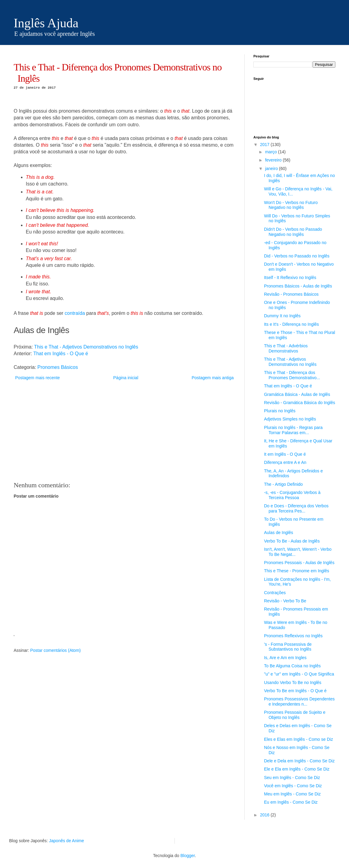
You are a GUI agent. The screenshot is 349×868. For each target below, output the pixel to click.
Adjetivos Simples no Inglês (290, 419)
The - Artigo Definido (283, 484)
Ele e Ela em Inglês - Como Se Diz (297, 769)
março (271, 152)
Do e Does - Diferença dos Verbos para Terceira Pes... (296, 508)
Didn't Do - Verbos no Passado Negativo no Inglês (293, 232)
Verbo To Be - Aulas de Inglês (292, 541)
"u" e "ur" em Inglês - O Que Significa (299, 674)
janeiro (272, 168)
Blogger (187, 856)
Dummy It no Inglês (282, 316)
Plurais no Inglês (280, 411)
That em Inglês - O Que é (61, 354)
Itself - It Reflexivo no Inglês (290, 277)
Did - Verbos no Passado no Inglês (297, 256)
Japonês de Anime (67, 841)
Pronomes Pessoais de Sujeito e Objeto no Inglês (295, 715)
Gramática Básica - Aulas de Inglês (297, 394)
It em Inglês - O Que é (285, 454)
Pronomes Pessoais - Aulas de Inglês (299, 563)
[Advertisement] (124, 431)
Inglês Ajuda (46, 23)
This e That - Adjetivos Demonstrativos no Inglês (86, 347)
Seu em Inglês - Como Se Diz (292, 778)
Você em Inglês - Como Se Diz (293, 786)
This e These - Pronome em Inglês (297, 571)
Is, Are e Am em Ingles (285, 658)
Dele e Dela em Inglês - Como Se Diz (299, 761)
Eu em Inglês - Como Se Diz (291, 802)
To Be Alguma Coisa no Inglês (292, 666)
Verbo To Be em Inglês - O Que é (295, 691)
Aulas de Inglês (279, 533)
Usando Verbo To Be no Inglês (293, 682)
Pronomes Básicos (58, 367)
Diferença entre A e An (285, 462)
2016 (265, 815)
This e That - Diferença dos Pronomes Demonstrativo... (292, 375)
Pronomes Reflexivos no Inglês (293, 636)
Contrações (275, 593)
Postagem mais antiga (213, 378)
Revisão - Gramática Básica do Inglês (300, 403)
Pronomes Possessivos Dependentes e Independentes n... (299, 701)
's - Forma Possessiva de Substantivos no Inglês (288, 647)
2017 (265, 145)
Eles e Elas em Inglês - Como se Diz (298, 739)
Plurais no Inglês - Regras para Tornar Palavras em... (293, 430)
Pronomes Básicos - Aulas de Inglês (298, 286)
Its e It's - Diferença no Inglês (291, 324)
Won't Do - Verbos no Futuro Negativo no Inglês (291, 205)
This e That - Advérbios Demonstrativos (286, 348)
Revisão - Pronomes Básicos (291, 294)
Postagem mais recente (37, 378)
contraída (75, 313)
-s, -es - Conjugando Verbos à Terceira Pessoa (292, 495)
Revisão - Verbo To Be (285, 601)
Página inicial (126, 378)
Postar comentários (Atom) (55, 650)
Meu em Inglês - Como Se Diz (292, 794)
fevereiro (274, 160)
